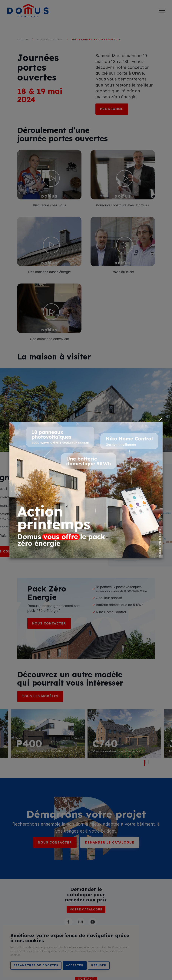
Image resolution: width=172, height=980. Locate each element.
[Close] (161, 419)
